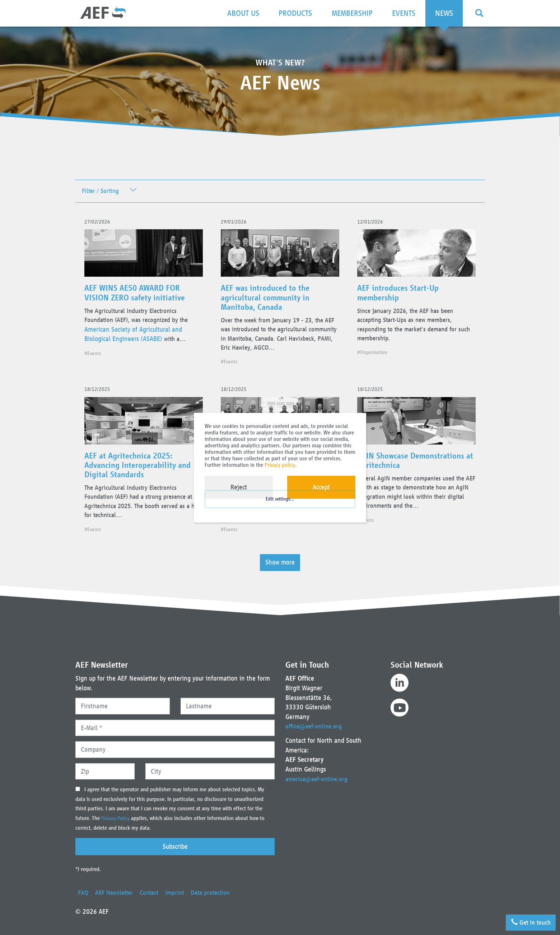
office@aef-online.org (315, 726)
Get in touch (528, 920)
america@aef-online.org (318, 779)
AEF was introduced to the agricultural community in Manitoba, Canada (268, 301)
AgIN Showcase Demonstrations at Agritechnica (414, 468)
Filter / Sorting (102, 191)
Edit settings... (280, 506)
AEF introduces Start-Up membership (401, 296)
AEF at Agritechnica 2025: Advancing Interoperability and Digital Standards (141, 473)
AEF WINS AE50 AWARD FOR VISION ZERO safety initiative (138, 296)
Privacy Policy (117, 818)
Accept (321, 487)
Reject (239, 487)
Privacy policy (280, 465)
